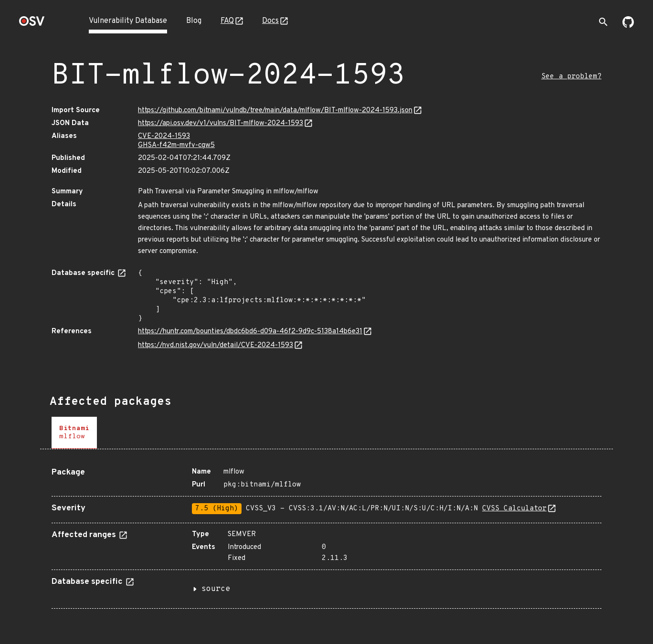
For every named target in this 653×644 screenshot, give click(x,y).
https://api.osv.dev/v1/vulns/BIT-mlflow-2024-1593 (221, 123)
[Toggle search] (603, 22)
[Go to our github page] (628, 26)
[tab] (74, 433)
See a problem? (571, 77)
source (216, 589)
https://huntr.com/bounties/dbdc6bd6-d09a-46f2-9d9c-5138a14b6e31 (250, 332)
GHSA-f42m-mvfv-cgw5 (176, 145)
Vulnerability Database (128, 21)
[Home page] (32, 24)
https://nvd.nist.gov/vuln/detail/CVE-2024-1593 (216, 345)
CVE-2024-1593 (164, 136)
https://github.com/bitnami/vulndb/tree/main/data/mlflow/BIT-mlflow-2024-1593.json (275, 111)
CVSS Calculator (514, 509)
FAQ (227, 21)
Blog (194, 21)
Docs (270, 21)
